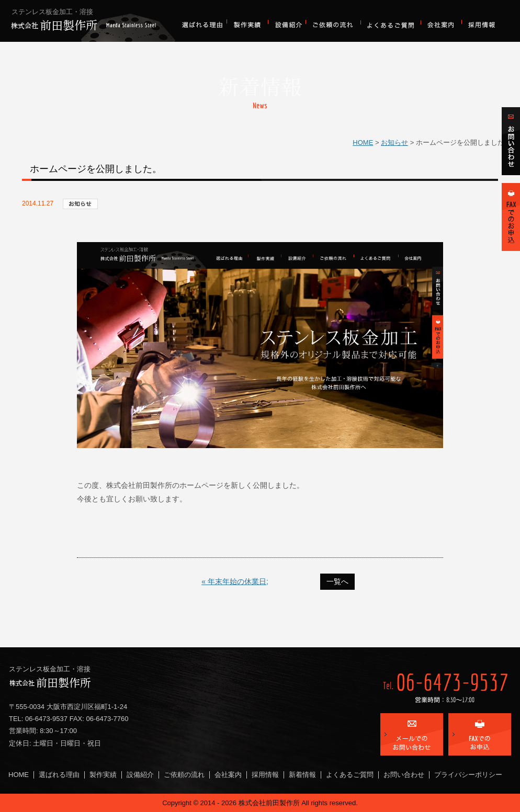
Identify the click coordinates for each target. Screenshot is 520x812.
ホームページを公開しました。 (96, 169)
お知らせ (394, 142)
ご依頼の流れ (333, 25)
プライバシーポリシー (468, 775)
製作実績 (247, 25)
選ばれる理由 (204, 25)
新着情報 (302, 775)
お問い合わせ (404, 775)
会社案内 (441, 25)
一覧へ (337, 581)
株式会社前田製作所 (93, 21)
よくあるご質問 (391, 25)
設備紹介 (287, 25)
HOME (363, 142)
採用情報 (483, 25)
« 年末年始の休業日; (235, 581)
